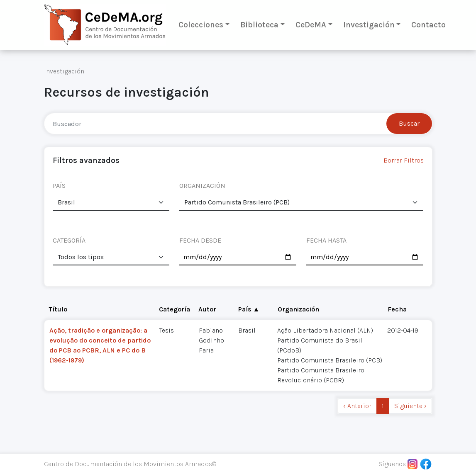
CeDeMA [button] (311, 25)
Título (58, 309)
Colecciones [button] (201, 25)
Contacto (428, 25)
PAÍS (59, 186)
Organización (298, 309)
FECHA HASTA (326, 240)
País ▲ (249, 309)
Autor (207, 309)
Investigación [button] (369, 25)
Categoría (175, 309)
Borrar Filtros (404, 160)
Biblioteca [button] (259, 25)
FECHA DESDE (200, 240)
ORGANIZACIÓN (202, 186)
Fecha (397, 309)
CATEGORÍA (69, 240)
